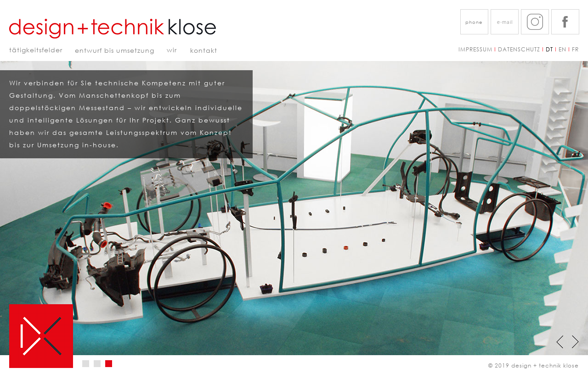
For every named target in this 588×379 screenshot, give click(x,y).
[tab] (86, 364)
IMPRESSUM (478, 49)
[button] (474, 22)
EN (563, 49)
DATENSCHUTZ (519, 49)
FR (575, 49)
